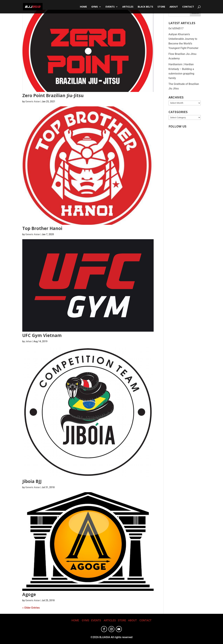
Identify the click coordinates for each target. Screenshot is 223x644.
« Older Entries (31, 608)
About (174, 7)
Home (83, 7)
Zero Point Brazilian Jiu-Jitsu (53, 95)
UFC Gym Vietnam (42, 335)
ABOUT (132, 620)
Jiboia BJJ (32, 481)
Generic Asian (33, 101)
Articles (128, 7)
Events (110, 7)
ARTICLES (110, 620)
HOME (75, 620)
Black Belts (145, 7)
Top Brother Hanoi (42, 228)
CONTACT (188, 7)
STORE (161, 7)
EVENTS (96, 620)
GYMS (85, 620)
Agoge (29, 594)
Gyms (95, 7)
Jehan (28, 341)
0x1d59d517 (176, 28)
